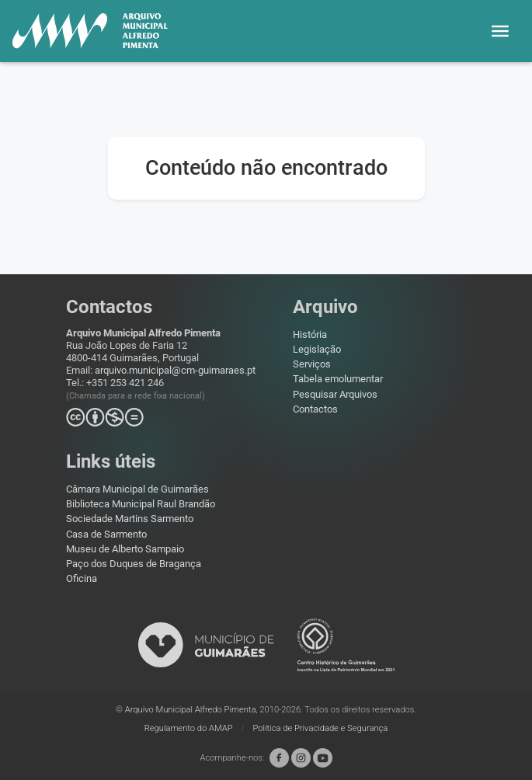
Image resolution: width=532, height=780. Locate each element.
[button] (500, 31)
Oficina (82, 578)
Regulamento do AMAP (190, 728)
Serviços (312, 364)
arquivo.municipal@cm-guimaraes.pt (175, 370)
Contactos (315, 409)
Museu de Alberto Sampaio (125, 549)
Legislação (317, 349)
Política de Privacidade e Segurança (321, 728)
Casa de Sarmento (106, 534)
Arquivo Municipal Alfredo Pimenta (191, 710)
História (310, 334)
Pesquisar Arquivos (335, 394)
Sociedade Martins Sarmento (130, 519)
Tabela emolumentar (338, 379)
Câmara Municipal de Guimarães (137, 489)
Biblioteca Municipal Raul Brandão (141, 504)
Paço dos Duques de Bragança (134, 564)
